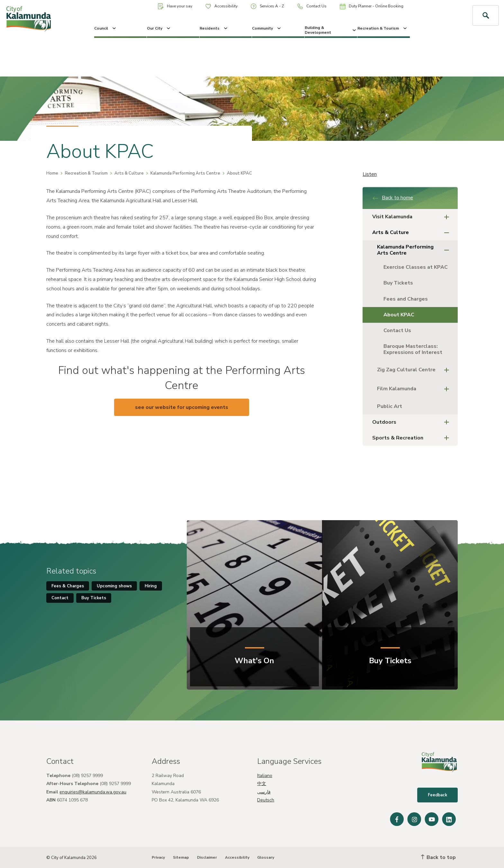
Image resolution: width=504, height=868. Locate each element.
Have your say (175, 6)
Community (267, 28)
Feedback (437, 795)
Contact (60, 598)
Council (106, 28)
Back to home (393, 198)
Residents (214, 28)
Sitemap (181, 857)
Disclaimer (207, 857)
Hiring (151, 586)
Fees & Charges (68, 586)
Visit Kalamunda (413, 217)
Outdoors (413, 422)
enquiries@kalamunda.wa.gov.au (93, 792)
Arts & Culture (129, 173)
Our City (159, 28)
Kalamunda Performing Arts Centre (185, 173)
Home (52, 173)
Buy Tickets (398, 283)
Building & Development (331, 30)
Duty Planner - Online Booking (372, 6)
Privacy (158, 857)
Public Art (390, 406)
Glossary (266, 857)
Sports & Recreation (413, 438)
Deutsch (266, 800)
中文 (262, 784)
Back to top (438, 857)
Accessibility (221, 6)
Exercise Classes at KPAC (416, 267)
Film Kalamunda (415, 389)
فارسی (264, 792)
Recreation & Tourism (383, 28)
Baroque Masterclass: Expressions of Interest (414, 349)
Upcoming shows (114, 586)
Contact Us (312, 6)
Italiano (265, 776)
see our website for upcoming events (182, 407)
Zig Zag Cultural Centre (415, 370)
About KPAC (399, 315)
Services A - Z (267, 6)
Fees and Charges (406, 299)
